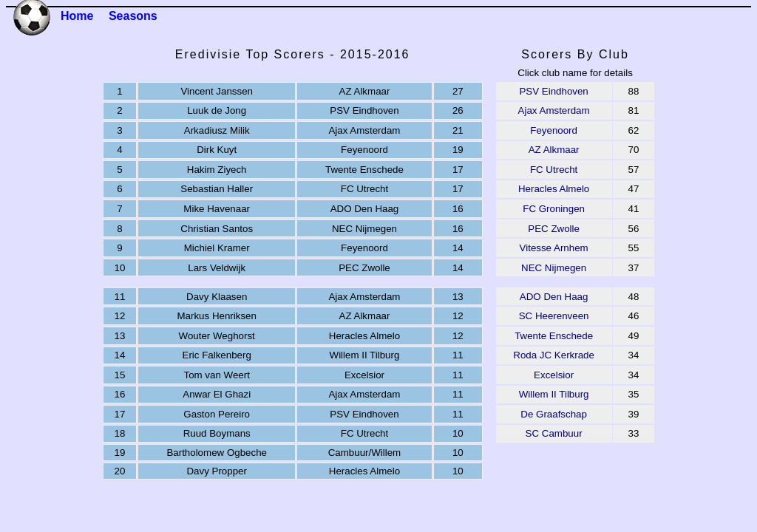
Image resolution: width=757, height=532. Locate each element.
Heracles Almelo (554, 189)
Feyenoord (554, 130)
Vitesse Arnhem (554, 248)
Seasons (133, 16)
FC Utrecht (554, 170)
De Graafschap (554, 414)
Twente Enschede (554, 336)
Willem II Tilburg (554, 394)
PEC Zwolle (554, 229)
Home (77, 16)
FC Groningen (554, 209)
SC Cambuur (554, 433)
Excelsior (554, 375)
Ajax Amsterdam (554, 110)
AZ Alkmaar (554, 150)
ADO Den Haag (554, 297)
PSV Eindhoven (553, 91)
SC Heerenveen (554, 316)
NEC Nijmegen (554, 268)
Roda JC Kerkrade (554, 355)
